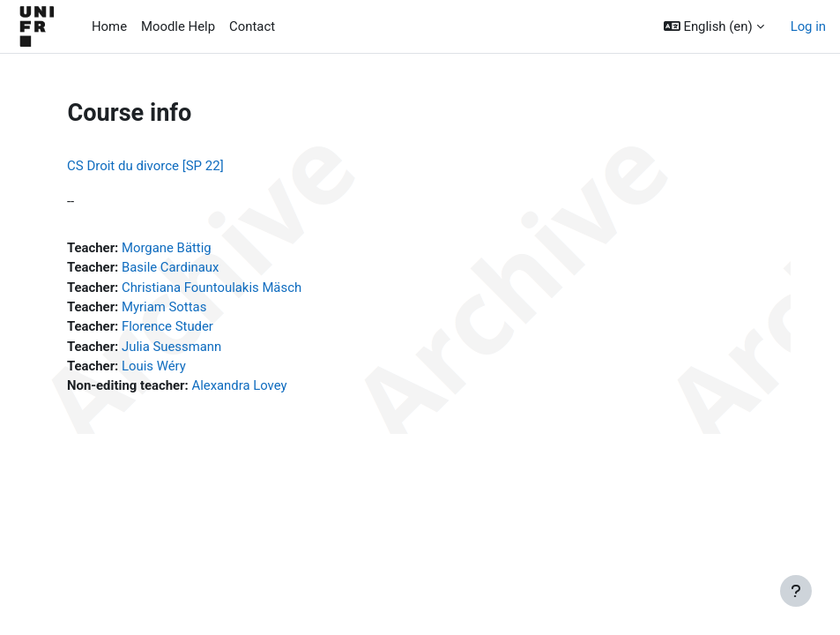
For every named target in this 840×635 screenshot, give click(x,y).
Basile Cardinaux (170, 267)
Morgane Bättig (167, 248)
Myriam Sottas (164, 307)
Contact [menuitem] (252, 26)
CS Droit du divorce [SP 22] (145, 166)
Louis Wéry (154, 366)
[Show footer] (796, 591)
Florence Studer (167, 326)
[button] (714, 26)
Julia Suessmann (171, 347)
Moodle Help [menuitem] (178, 26)
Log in (808, 26)
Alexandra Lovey (239, 385)
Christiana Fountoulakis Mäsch (212, 288)
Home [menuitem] (109, 26)
